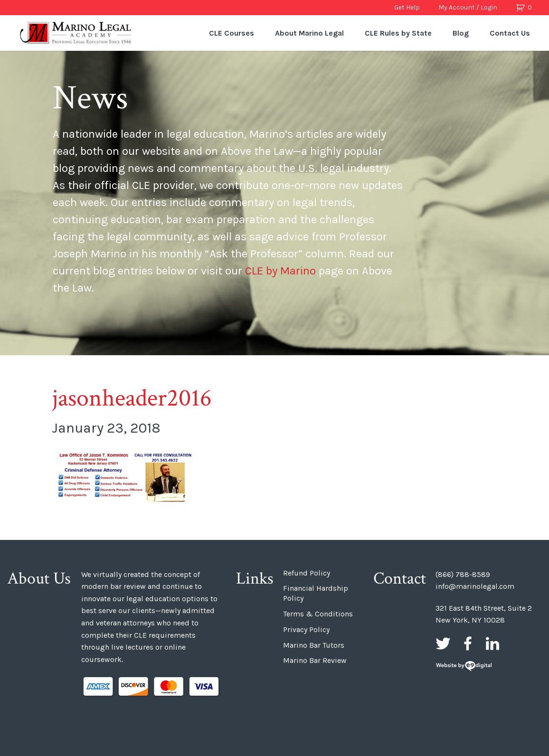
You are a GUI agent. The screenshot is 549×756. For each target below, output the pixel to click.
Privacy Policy (306, 629)
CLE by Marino (280, 271)
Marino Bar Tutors (314, 645)
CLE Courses (232, 33)
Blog (461, 33)
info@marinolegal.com (475, 586)
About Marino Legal (309, 33)
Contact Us (510, 33)
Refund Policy (307, 573)
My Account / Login (468, 7)
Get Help (407, 7)
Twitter (443, 643)
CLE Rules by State (398, 33)
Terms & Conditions (318, 614)
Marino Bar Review (315, 660)
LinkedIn (492, 643)
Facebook (468, 643)
